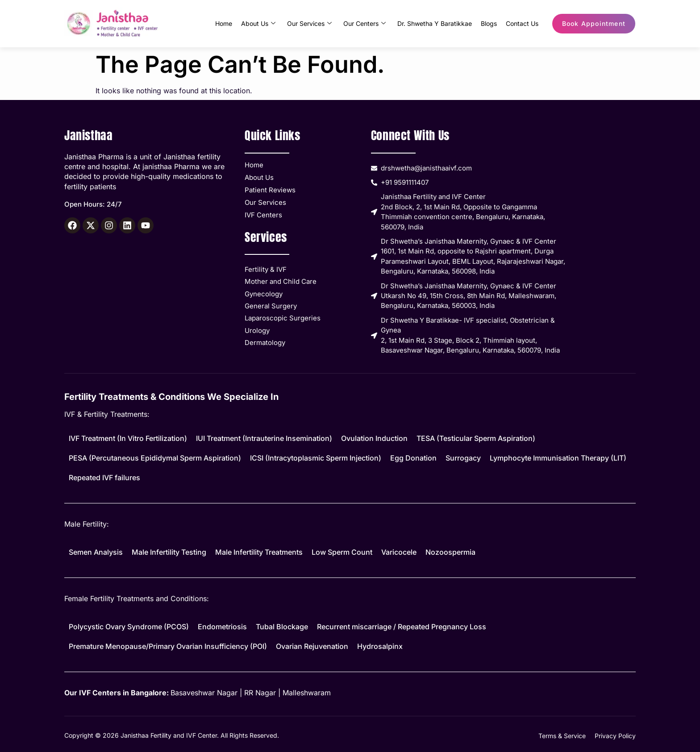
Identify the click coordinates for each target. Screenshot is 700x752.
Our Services (309, 24)
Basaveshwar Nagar (204, 693)
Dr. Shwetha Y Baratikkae (435, 23)
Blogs (489, 23)
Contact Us (522, 23)
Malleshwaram (307, 693)
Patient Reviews (270, 190)
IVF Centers (263, 215)
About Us (258, 24)
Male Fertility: (87, 524)
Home (224, 23)
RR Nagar (260, 693)
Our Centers (365, 24)
